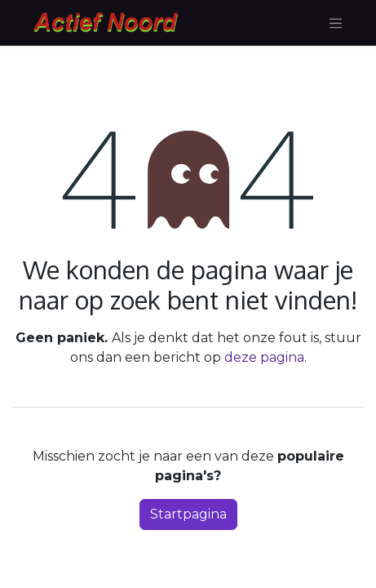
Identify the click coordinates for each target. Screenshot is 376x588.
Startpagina (188, 514)
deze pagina (264, 357)
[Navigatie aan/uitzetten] (336, 23)
